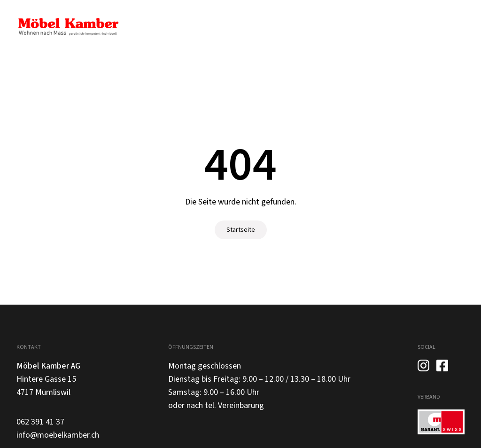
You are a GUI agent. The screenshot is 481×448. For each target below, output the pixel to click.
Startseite (241, 230)
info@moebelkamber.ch (58, 435)
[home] (68, 27)
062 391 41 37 (40, 422)
